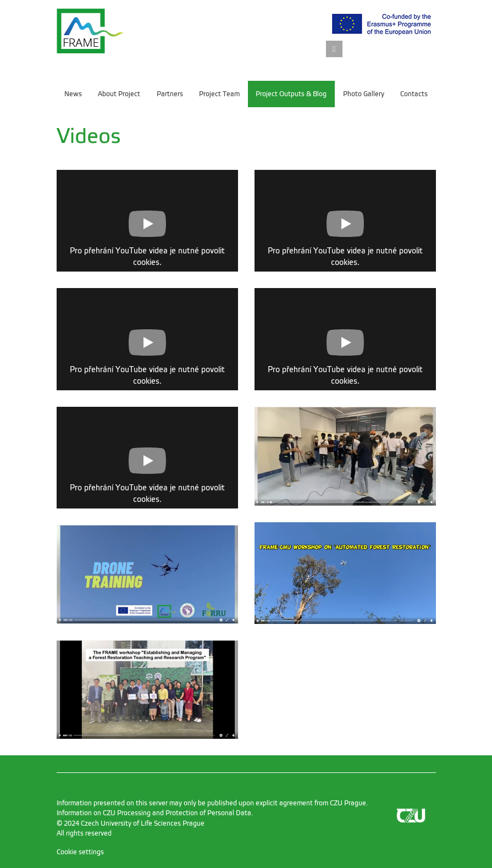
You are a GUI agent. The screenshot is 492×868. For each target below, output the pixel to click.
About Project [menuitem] (119, 94)
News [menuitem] (73, 94)
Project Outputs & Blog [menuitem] (291, 94)
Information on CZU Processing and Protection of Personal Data (154, 813)
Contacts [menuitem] (414, 94)
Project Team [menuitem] (219, 94)
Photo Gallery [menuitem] (364, 94)
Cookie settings (80, 852)
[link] (334, 50)
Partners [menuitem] (170, 94)
